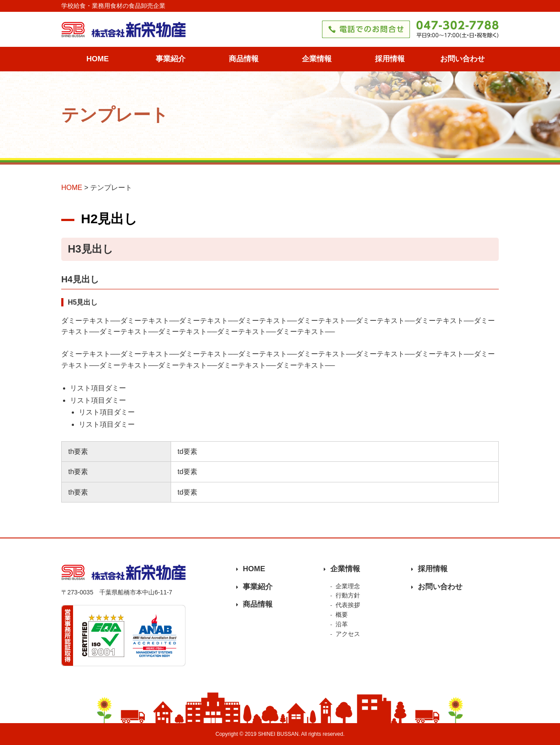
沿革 (342, 624)
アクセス (348, 634)
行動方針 (348, 595)
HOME (98, 59)
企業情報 (317, 59)
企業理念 (348, 586)
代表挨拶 (348, 605)
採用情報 (390, 59)
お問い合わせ (462, 59)
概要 (342, 615)
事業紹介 (171, 59)
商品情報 (244, 59)
